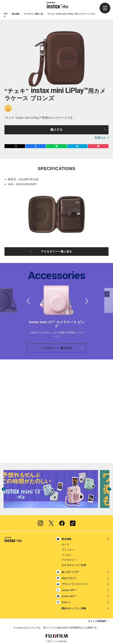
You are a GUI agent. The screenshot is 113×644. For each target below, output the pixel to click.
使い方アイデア (70, 572)
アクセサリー (69, 560)
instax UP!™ (69, 590)
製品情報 (16, 14)
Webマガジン (69, 578)
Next (85, 301)
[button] (105, 8)
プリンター (68, 550)
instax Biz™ (69, 596)
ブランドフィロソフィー (75, 584)
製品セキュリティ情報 (74, 608)
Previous (28, 301)
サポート (100, 137)
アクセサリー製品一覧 (33, 14)
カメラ (65, 545)
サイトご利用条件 (97, 621)
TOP (6, 14)
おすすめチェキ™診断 (74, 565)
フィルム (67, 555)
